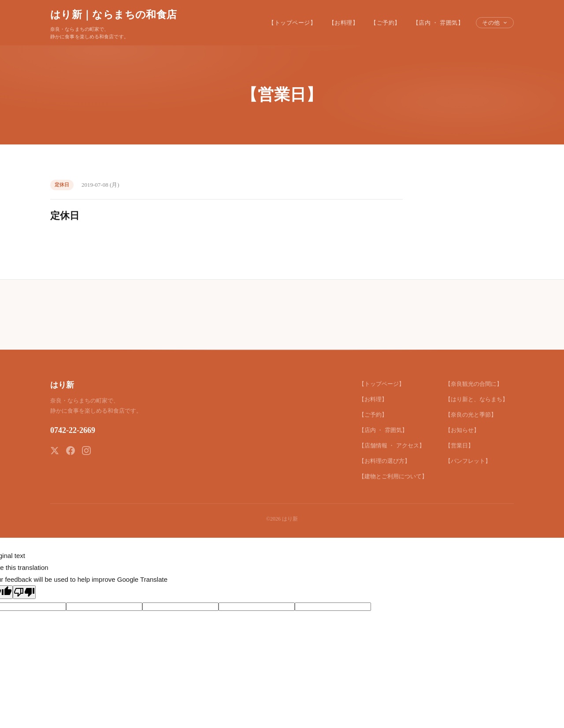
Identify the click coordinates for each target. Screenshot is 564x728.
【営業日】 (459, 445)
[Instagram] (86, 451)
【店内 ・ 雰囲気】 (438, 23)
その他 (495, 23)
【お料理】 (344, 23)
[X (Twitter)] (55, 451)
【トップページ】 (292, 23)
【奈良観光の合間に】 (474, 384)
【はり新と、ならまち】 (477, 399)
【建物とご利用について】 (393, 476)
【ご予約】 (386, 23)
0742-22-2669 (73, 430)
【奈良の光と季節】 (471, 415)
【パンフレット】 (468, 461)
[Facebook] (70, 451)
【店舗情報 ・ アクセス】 (392, 445)
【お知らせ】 (462, 430)
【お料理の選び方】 (384, 461)
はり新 (62, 385)
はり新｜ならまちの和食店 (113, 15)
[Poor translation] (24, 592)
